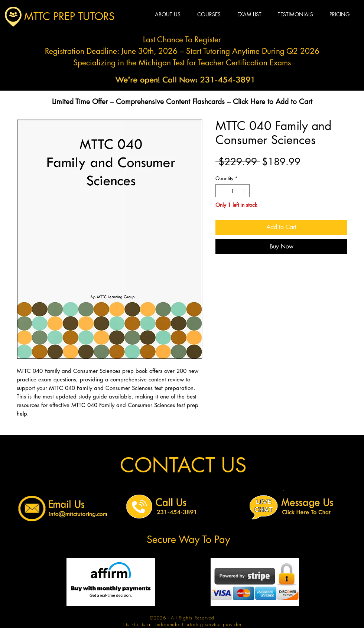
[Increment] (244, 191)
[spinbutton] (233, 191)
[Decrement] (221, 191)
